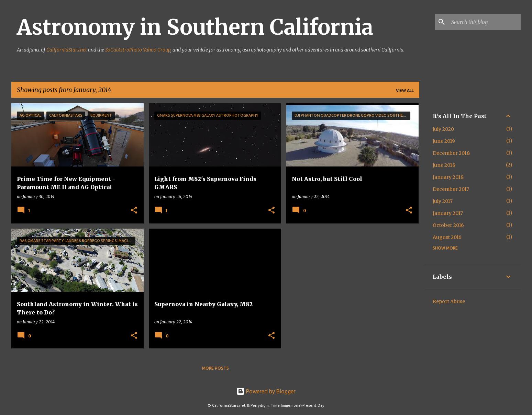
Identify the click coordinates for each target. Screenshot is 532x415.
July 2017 (443, 201)
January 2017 (448, 213)
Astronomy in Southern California (195, 27)
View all (405, 90)
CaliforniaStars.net (67, 50)
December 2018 (451, 153)
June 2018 (444, 165)
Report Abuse (449, 301)
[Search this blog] (485, 22)
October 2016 (448, 225)
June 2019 (444, 141)
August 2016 (447, 237)
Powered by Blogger (266, 391)
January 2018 (448, 177)
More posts (215, 368)
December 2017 (451, 189)
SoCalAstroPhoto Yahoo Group (138, 50)
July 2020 (443, 129)
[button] (134, 211)
